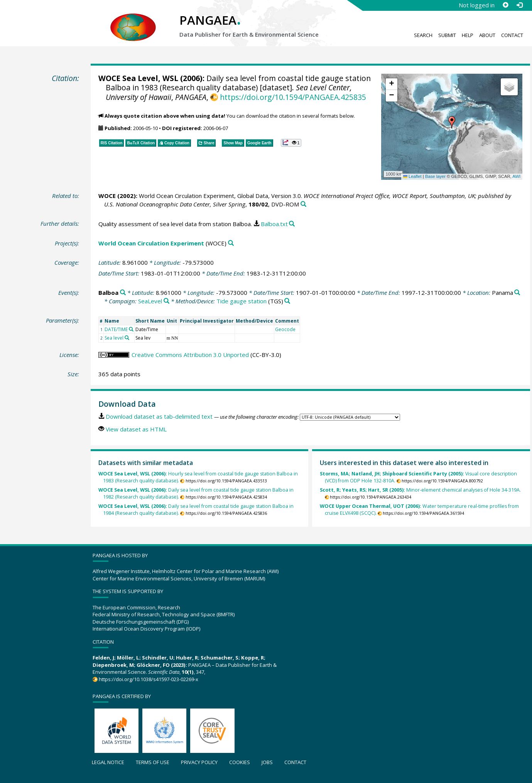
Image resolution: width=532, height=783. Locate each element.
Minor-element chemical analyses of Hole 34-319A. (420, 490)
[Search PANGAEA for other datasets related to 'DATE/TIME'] (131, 329)
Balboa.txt (274, 224)
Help (468, 35)
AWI (516, 176)
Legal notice (108, 762)
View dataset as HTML (136, 429)
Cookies (240, 762)
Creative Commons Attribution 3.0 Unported (190, 355)
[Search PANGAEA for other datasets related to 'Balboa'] (123, 293)
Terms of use (153, 762)
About (487, 35)
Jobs (267, 762)
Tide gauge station (242, 301)
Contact (512, 35)
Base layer (435, 176)
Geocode (285, 329)
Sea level (114, 338)
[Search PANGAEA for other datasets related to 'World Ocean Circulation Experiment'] (231, 243)
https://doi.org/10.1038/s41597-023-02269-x (149, 679)
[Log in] (519, 5)
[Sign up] (505, 5)
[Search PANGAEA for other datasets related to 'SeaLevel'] (166, 301)
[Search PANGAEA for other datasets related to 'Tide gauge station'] (287, 301)
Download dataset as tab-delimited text (159, 416)
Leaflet (412, 176)
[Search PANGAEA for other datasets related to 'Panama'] (517, 293)
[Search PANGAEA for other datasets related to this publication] (303, 204)
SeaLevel (150, 301)
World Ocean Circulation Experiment (151, 243)
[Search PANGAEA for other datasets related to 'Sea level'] (127, 338)
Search (423, 35)
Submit (447, 35)
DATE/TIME (116, 329)
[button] (452, 122)
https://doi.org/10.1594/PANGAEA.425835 (293, 97)
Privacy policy (199, 762)
